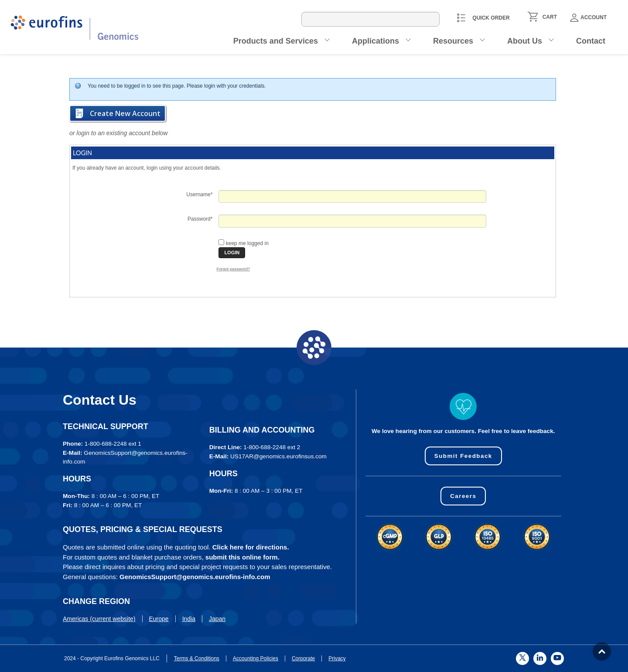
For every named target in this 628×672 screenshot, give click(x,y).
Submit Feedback (463, 456)
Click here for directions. (251, 547)
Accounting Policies (256, 658)
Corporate (303, 658)
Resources (453, 41)
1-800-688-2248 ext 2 (272, 447)
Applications (375, 41)
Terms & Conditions (197, 658)
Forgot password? (233, 269)
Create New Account (125, 113)
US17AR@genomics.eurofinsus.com (278, 456)
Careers (463, 496)
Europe (159, 619)
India (189, 619)
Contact (591, 41)
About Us (525, 41)
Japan (217, 619)
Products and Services (276, 41)
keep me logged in (247, 243)
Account (588, 18)
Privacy (337, 658)
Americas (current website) (99, 619)
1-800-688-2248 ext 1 (113, 444)
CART (550, 17)
